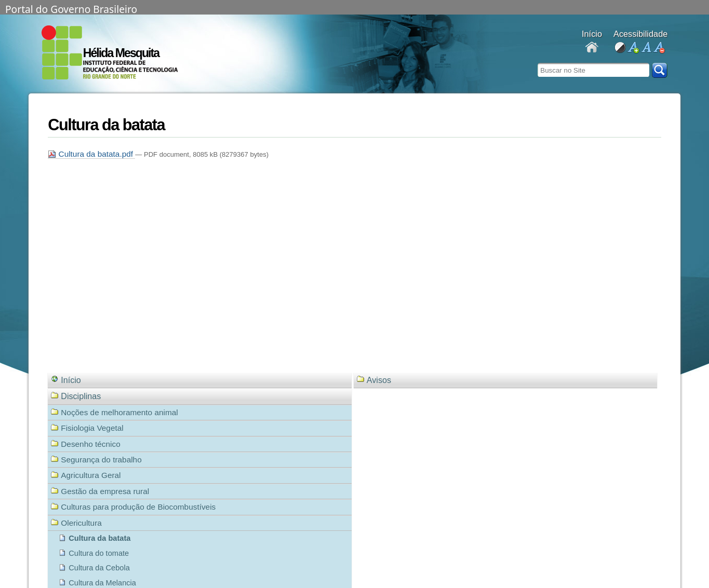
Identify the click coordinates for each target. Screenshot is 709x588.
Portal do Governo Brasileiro (71, 8)
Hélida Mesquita (121, 53)
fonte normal (646, 48)
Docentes (592, 48)
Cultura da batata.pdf (91, 154)
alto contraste (620, 48)
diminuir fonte (659, 48)
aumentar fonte (633, 48)
